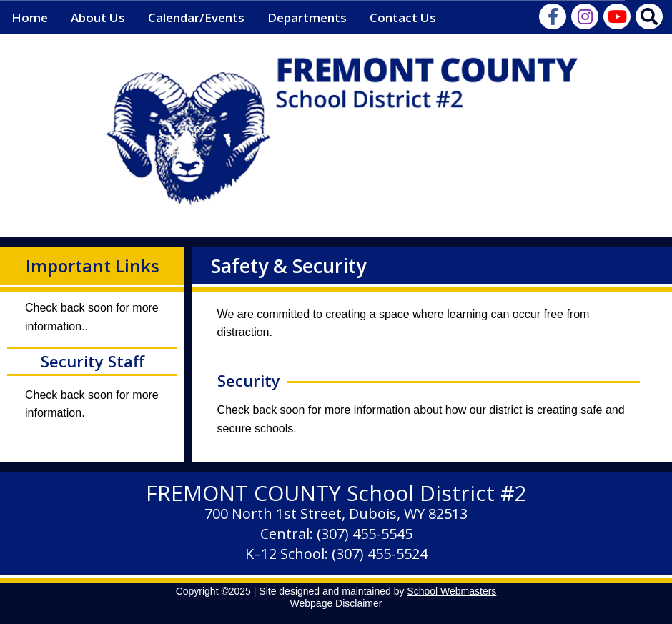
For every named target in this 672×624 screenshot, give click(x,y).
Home (30, 18)
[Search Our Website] (650, 19)
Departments (307, 18)
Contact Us (403, 18)
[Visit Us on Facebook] (554, 19)
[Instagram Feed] (586, 19)
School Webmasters (451, 591)
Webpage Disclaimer (336, 603)
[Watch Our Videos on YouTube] (618, 19)
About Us (98, 18)
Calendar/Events (196, 18)
